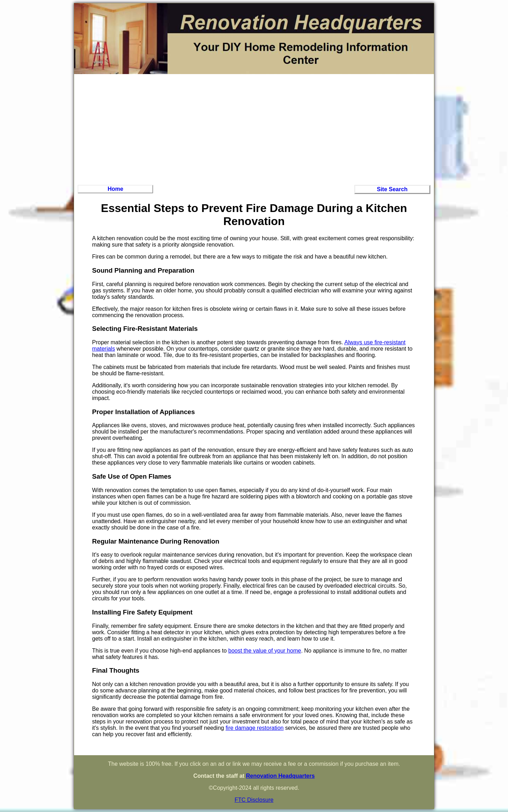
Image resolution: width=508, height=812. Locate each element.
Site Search (392, 189)
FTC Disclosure (254, 800)
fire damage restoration (255, 728)
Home (115, 189)
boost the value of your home (265, 651)
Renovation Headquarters (280, 776)
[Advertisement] (254, 128)
